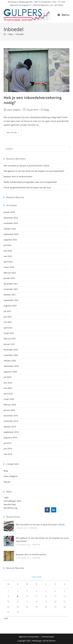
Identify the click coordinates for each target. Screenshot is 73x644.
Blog (47, 110)
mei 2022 (8, 256)
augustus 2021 (10, 306)
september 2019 (11, 432)
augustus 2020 (10, 372)
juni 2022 (8, 251)
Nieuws (7, 482)
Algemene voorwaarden (29, 637)
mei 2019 (8, 454)
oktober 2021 (10, 295)
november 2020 (11, 355)
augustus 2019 (10, 437)
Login (6, 497)
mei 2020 (8, 388)
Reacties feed (10, 504)
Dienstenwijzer (48, 637)
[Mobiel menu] (63, 15)
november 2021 (11, 289)
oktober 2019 (10, 427)
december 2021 (11, 284)
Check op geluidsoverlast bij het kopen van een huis (27, 187)
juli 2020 (7, 377)
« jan (6, 618)
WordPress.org (10, 508)
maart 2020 (9, 399)
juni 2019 (8, 449)
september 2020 (11, 366)
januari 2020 (9, 410)
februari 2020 (10, 405)
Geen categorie (11, 476)
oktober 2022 (10, 229)
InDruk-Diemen (49, 641)
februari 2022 (10, 273)
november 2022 (11, 223)
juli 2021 (7, 311)
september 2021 (11, 300)
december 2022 (11, 218)
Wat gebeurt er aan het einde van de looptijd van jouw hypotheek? (34, 171)
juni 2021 (8, 317)
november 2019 (11, 421)
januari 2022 (9, 278)
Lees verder (14, 133)
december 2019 (11, 416)
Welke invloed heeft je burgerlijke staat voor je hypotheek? (30, 182)
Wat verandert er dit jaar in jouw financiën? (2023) (26, 166)
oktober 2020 (10, 361)
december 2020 (11, 350)
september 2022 (11, 234)
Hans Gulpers (14, 110)
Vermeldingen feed (12, 501)
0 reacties (33, 528)
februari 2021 (10, 339)
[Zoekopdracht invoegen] (36, 149)
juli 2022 (7, 245)
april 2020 (8, 394)
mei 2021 (8, 322)
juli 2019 (7, 443)
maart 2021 (9, 333)
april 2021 (8, 328)
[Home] (5, 34)
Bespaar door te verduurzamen (18, 176)
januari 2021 (9, 344)
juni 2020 (8, 383)
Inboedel (20, 34)
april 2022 (8, 262)
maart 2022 (9, 267)
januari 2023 (9, 212)
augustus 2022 (10, 240)
